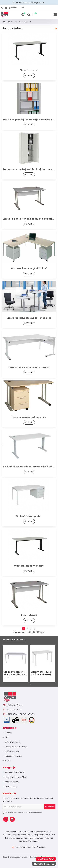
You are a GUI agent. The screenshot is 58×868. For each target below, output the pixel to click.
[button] (28, 684)
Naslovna (6, 21)
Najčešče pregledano (14, 640)
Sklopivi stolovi (29, 70)
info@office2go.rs (14, 705)
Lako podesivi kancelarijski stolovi (29, 368)
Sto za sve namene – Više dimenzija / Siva (15, 673)
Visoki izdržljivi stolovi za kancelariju (29, 318)
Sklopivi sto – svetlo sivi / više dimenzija (42, 673)
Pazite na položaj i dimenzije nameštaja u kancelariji (29, 120)
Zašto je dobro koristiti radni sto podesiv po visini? (29, 219)
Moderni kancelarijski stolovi (29, 268)
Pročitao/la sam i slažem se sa (23, 813)
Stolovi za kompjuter (29, 516)
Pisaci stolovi (29, 615)
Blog (15, 21)
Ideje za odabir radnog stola (29, 417)
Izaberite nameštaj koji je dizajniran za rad (29, 169)
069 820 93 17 (14, 709)
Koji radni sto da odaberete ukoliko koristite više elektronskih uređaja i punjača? (29, 467)
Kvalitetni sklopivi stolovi (29, 566)
